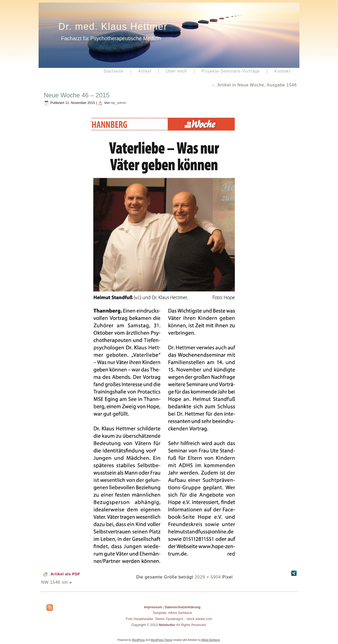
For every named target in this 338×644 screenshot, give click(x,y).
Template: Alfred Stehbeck (172, 613)
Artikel (145, 71)
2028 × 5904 (208, 577)
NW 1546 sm (55, 582)
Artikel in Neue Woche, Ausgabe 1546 (254, 85)
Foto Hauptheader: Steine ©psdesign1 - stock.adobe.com (169, 619)
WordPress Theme (162, 640)
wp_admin (119, 103)
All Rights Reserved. (183, 625)
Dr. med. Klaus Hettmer (113, 26)
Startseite (113, 71)
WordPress (138, 640)
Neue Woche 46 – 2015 (77, 95)
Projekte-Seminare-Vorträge (231, 71)
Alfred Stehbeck (211, 640)
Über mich (177, 71)
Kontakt (282, 71)
